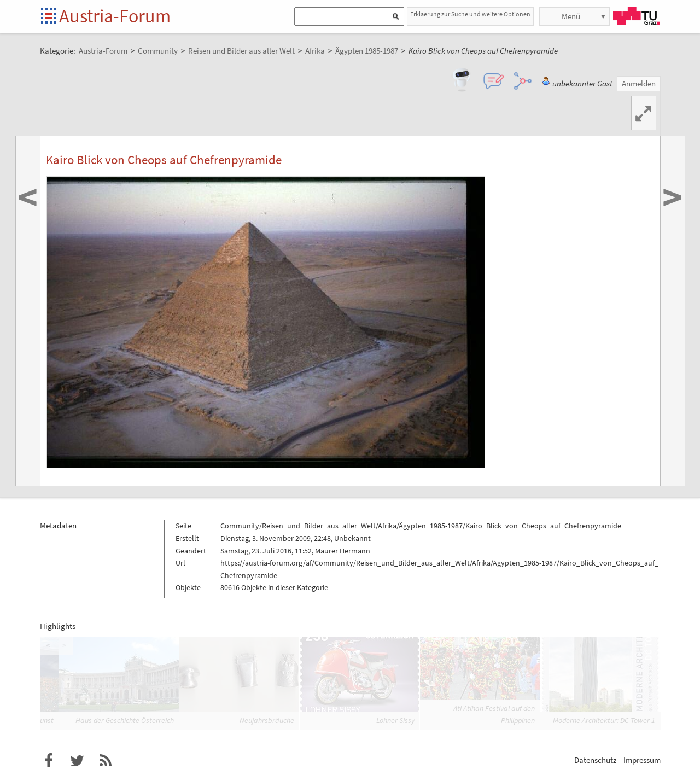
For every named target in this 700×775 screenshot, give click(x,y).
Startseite (49, 17)
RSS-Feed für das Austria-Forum (106, 761)
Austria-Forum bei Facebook (49, 761)
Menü (571, 16)
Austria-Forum (115, 16)
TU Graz (637, 16)
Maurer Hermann (343, 551)
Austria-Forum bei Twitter (77, 761)
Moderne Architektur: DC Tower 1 (604, 720)
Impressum (642, 760)
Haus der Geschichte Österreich (125, 720)
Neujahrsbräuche (267, 720)
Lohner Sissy (395, 720)
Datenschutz (595, 760)
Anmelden (639, 83)
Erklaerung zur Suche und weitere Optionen (470, 14)
